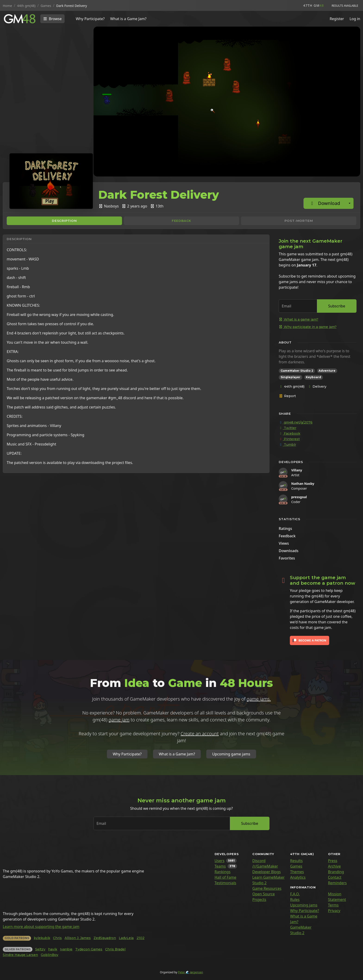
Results (296, 861)
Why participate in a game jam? (308, 327)
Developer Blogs (267, 872)
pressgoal (299, 497)
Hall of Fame (225, 877)
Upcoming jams (304, 905)
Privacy (334, 911)
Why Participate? (90, 19)
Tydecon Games (89, 949)
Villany (297, 470)
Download (325, 203)
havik (53, 949)
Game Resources (267, 888)
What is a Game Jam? (128, 19)
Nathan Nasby (303, 484)
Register (337, 19)
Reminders (337, 883)
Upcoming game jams (231, 754)
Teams (220, 866)
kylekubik (42, 938)
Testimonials (225, 883)
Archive (334, 866)
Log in (355, 19)
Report (287, 396)
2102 (141, 938)
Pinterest (289, 439)
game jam (119, 720)
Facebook (289, 433)
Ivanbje (66, 949)
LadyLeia (126, 938)
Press (333, 861)
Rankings (223, 872)
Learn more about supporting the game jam (41, 927)
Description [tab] (64, 221)
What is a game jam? (299, 319)
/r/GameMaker (265, 866)
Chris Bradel (115, 949)
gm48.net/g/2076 (296, 422)
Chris (57, 938)
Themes (297, 872)
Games (296, 866)
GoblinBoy (50, 955)
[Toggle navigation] (52, 19)
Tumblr (287, 445)
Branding (336, 872)
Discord (259, 861)
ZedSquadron (105, 938)
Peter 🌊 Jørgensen (191, 972)
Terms (333, 905)
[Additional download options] (350, 203)
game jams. (259, 699)
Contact (335, 877)
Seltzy (40, 949)
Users (220, 861)
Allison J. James (78, 938)
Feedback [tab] (181, 221)
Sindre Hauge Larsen (20, 955)
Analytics (298, 877)
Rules (295, 900)
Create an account (200, 734)
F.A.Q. (295, 894)
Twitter (288, 428)
